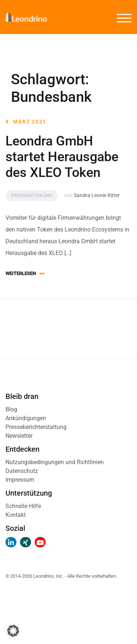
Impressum (20, 480)
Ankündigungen (26, 418)
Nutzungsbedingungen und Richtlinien (55, 462)
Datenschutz (22, 471)
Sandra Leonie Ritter (97, 195)
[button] (13, 631)
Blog (11, 409)
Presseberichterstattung (36, 427)
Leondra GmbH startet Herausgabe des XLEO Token (62, 157)
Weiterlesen (25, 273)
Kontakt (16, 515)
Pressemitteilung (32, 196)
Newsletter (19, 436)
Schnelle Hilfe (23, 506)
